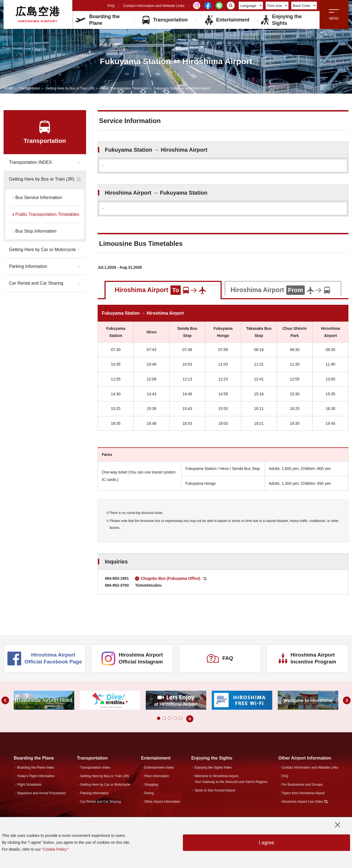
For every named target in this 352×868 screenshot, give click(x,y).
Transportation (165, 20)
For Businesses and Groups (302, 785)
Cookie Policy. (55, 849)
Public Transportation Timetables (124, 88)
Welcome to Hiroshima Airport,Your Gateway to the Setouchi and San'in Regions (231, 779)
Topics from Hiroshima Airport (303, 793)
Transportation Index (95, 768)
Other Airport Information (162, 802)
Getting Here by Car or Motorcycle (42, 250)
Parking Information (28, 266)
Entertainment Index (159, 768)
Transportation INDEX (31, 162)
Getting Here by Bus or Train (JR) (70, 88)
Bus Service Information (39, 198)
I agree (266, 843)
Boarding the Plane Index (36, 768)
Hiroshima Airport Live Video (302, 802)
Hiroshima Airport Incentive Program (307, 658)
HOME (9, 88)
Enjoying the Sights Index (213, 768)
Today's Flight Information (36, 776)
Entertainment (227, 20)
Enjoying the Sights (281, 20)
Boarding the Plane (97, 20)
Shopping (151, 785)
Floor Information (157, 776)
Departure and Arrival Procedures (42, 793)
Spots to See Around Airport (215, 790)
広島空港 (38, 14)
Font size (277, 6)
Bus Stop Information (36, 231)
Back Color (304, 6)
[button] (159, 718)
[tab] (163, 289)
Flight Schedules (29, 785)
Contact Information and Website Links (154, 6)
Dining (149, 793)
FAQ (111, 6)
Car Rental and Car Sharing (36, 283)
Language (251, 6)
